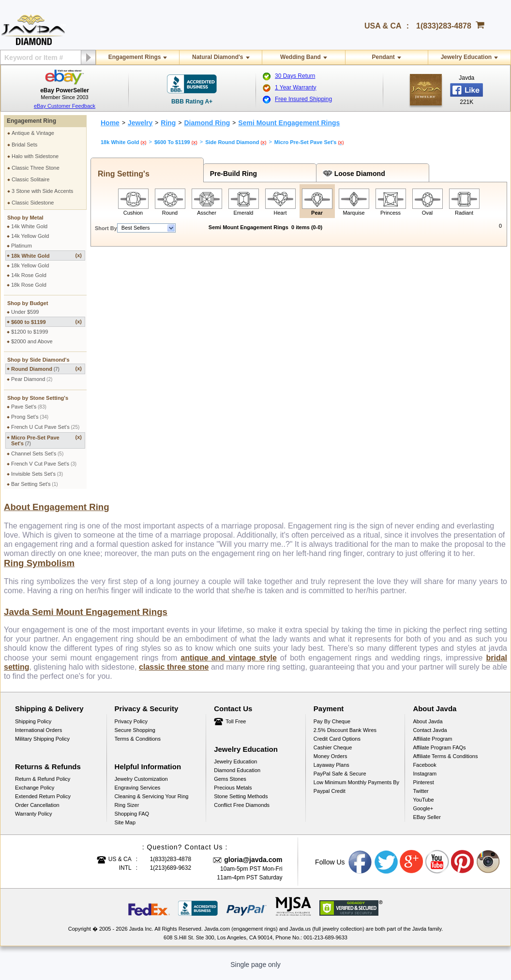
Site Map (125, 828)
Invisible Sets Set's (37, 474)
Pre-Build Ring (232, 174)
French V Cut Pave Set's (44, 464)
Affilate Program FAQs (439, 753)
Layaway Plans (331, 771)
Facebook (424, 771)
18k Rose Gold (29, 285)
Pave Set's (29, 407)
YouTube (423, 805)
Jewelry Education (466, 57)
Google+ (423, 814)
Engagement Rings (135, 57)
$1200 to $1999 (30, 332)
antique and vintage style (229, 664)
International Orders (38, 736)
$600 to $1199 (46, 322)
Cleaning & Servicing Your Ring (152, 802)
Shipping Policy (33, 727)
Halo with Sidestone (35, 156)
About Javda (428, 727)
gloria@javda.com (253, 865)
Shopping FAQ (132, 819)
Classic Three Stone (36, 168)
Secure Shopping (135, 736)
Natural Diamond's (218, 57)
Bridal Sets (24, 145)
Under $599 (25, 312)
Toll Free (236, 727)
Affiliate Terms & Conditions (445, 762)
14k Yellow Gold (30, 236)
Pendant (383, 57)
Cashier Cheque (333, 753)
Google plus (412, 868)
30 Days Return (295, 76)
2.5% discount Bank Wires (345, 736)
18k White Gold (46, 256)
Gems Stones (230, 785)
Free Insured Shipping (303, 99)
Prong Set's (30, 417)
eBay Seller (427, 823)
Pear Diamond (32, 379)
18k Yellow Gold (30, 265)
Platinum (22, 246)
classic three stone (174, 673)
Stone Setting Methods (241, 802)
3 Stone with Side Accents (42, 191)
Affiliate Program (432, 745)
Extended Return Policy (43, 802)
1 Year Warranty (296, 88)
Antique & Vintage (33, 133)
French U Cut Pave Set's (45, 427)
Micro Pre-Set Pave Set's (46, 440)
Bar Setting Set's (35, 484)
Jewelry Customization (141, 785)
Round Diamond (46, 369)
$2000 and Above (32, 341)
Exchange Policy (35, 793)
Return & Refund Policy (43, 785)
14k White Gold (29, 226)
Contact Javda (430, 736)
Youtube (437, 868)
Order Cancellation (37, 811)
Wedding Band (301, 57)
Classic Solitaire (30, 179)
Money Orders (331, 762)
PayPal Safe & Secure (340, 779)
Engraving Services (138, 793)
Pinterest (423, 788)
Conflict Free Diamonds (242, 811)
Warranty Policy (34, 819)
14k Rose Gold (29, 275)
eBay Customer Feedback (65, 106)
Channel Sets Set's (37, 453)
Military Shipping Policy (42, 745)
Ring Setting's (121, 174)
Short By (106, 228)
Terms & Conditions (138, 745)
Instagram (425, 779)
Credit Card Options (337, 745)
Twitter (421, 797)
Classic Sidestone (33, 203)
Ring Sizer (127, 811)
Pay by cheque (332, 727)
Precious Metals (233, 793)
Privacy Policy (131, 727)
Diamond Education (237, 776)
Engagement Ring (31, 121)
